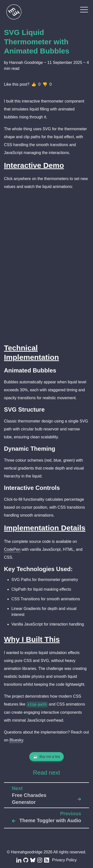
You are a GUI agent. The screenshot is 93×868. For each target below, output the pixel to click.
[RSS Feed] (46, 860)
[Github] (25, 860)
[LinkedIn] (18, 860)
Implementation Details (45, 528)
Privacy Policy (64, 860)
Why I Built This (32, 639)
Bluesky (16, 740)
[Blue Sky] (32, 860)
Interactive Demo (34, 165)
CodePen (12, 549)
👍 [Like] (34, 84)
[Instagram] (39, 860)
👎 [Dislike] (45, 84)
